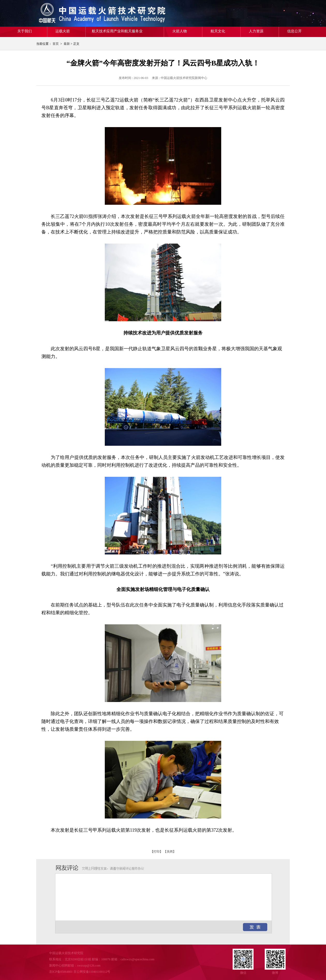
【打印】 (157, 852)
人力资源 (256, 31)
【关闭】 (170, 852)
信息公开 (294, 31)
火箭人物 (180, 31)
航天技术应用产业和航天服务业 (117, 31)
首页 (56, 44)
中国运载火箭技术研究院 (74, 13)
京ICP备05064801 (61, 972)
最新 (67, 44)
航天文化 (218, 31)
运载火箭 (63, 31)
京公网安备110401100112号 (92, 972)
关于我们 (25, 31)
